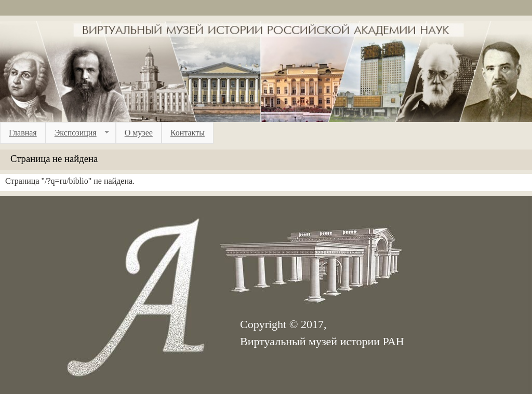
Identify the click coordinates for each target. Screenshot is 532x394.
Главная (23, 133)
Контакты (188, 133)
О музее (139, 133)
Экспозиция (77, 133)
